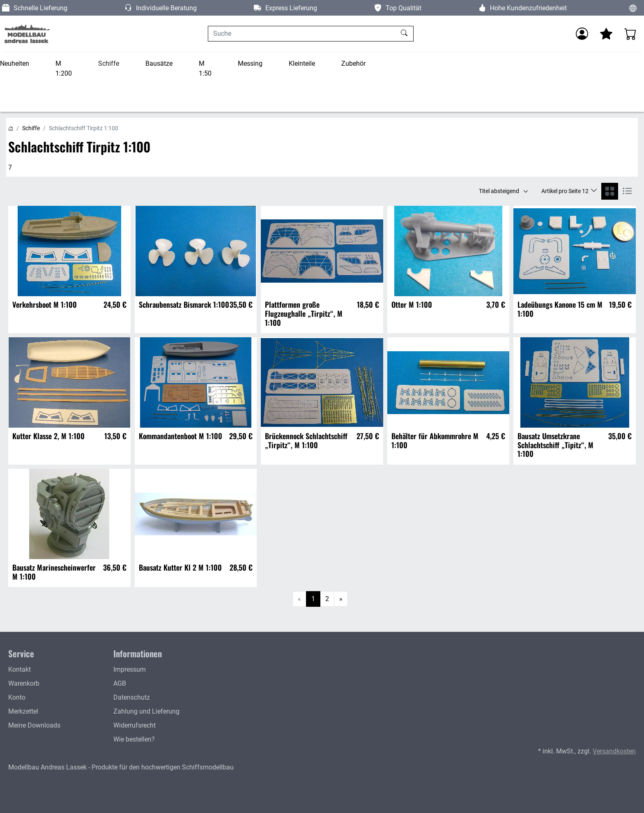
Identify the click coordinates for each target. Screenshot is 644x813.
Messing (250, 63)
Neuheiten (15, 63)
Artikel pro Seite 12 (566, 191)
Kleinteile (302, 63)
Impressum (130, 669)
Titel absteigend (499, 191)
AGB (120, 683)
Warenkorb (24, 683)
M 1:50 (205, 68)
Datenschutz (132, 697)
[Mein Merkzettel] (606, 34)
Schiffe (109, 63)
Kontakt (20, 669)
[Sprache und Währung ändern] (633, 8)
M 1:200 (64, 68)
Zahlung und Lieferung (146, 711)
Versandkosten (614, 751)
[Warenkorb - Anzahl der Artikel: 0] (630, 34)
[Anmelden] (582, 34)
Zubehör (353, 63)
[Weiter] (341, 599)
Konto (17, 697)
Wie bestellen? (134, 739)
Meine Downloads (34, 725)
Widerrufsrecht (135, 725)
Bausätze (159, 63)
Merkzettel (23, 711)
